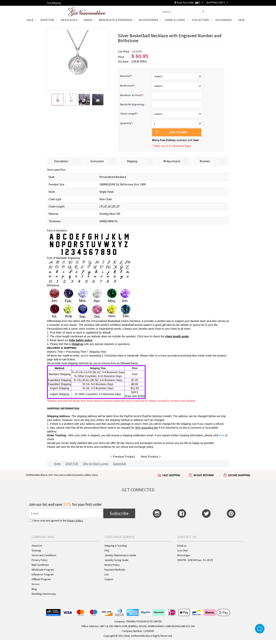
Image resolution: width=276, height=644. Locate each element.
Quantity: (127, 123)
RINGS (89, 20)
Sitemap (36, 550)
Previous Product (123, 456)
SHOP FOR (49, 20)
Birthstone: (128, 86)
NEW (242, 20)
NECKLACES (70, 20)
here (64, 447)
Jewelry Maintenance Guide (120, 555)
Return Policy (112, 565)
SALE (31, 20)
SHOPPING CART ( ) (217, 3)
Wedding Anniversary (44, 594)
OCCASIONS (225, 20)
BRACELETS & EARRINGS (117, 20)
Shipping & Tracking (116, 546)
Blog (34, 589)
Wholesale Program (43, 570)
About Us (37, 546)
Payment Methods (115, 570)
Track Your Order (184, 3)
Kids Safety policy (81, 340)
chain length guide (177, 336)
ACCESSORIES (150, 20)
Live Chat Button (260, 629)
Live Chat (182, 550)
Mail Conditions (40, 565)
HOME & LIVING (176, 20)
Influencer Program (43, 574)
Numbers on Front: (132, 95)
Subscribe (119, 513)
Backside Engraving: (133, 104)
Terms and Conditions (44, 555)
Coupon (109, 579)
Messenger (184, 555)
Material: (127, 76)
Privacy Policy (75, 520)
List (106, 574)
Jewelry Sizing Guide (116, 560)
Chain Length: (129, 114)
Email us (78, 344)
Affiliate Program (41, 579)
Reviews (36, 584)
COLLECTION (202, 20)
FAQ (107, 550)
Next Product (151, 456)
